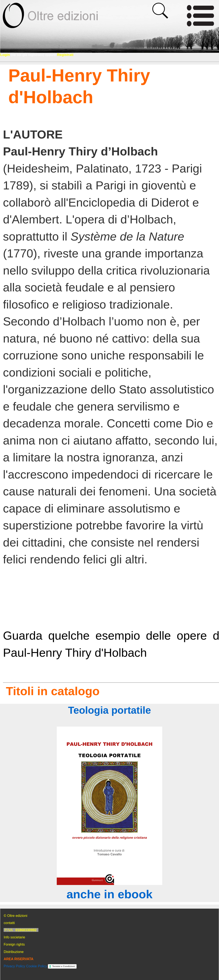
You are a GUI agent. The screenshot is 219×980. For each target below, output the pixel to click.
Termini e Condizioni (63, 966)
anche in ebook (109, 894)
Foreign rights (14, 944)
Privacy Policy (14, 966)
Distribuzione (14, 952)
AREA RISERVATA (18, 959)
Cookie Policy (37, 966)
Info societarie (14, 937)
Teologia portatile (109, 710)
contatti (9, 923)
